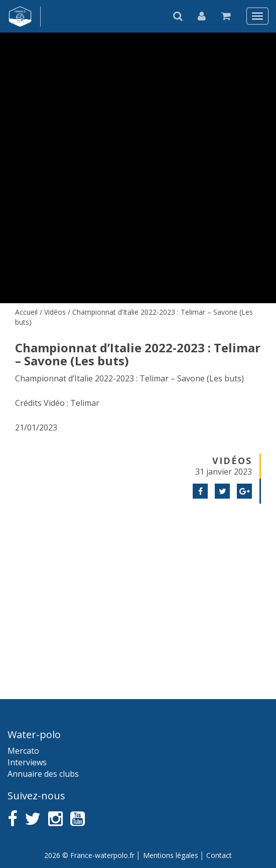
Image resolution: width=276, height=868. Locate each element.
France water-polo (20, 17)
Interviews (27, 762)
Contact (219, 855)
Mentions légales (171, 855)
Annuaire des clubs (43, 774)
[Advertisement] (138, 589)
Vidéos (55, 312)
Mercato (23, 751)
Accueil (26, 312)
